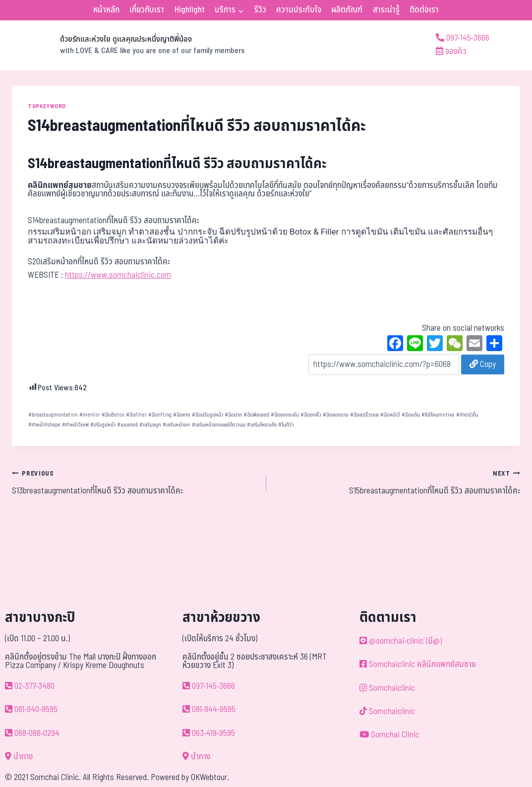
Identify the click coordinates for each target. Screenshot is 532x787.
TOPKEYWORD (47, 106)
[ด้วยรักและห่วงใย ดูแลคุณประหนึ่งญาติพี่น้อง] (128, 45)
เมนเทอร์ (127, 425)
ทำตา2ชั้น (467, 415)
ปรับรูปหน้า (103, 425)
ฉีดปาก (233, 415)
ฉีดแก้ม (411, 415)
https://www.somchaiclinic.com (118, 275)
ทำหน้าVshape (44, 425)
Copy (483, 364)
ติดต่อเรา (424, 10)
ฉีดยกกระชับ (285, 415)
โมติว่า (286, 425)
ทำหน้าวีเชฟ (75, 425)
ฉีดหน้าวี (390, 415)
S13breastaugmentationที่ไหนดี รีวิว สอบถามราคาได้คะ (135, 482)
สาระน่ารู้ (386, 10)
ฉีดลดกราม (336, 415)
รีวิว (260, 10)
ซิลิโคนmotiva (438, 415)
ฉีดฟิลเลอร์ (256, 415)
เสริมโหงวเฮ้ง (262, 425)
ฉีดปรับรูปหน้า (207, 415)
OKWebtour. (210, 778)
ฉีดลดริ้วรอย (364, 415)
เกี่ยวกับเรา (147, 10)
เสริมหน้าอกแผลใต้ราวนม (219, 425)
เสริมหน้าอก (176, 425)
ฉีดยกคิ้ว (311, 415)
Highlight (190, 10)
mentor (90, 415)
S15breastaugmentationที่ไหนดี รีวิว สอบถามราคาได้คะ (398, 482)
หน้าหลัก (106, 10)
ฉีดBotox (113, 415)
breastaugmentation (53, 415)
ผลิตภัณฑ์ (347, 10)
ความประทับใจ (299, 10)
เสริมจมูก (150, 425)
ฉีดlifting (160, 415)
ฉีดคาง (181, 415)
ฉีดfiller (136, 415)
